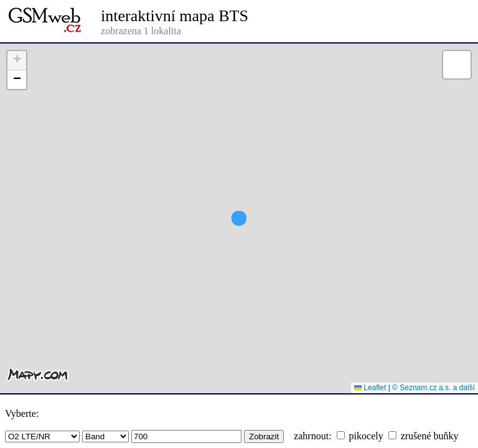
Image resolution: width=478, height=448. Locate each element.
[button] (239, 241)
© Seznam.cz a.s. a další (433, 388)
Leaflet (370, 388)
